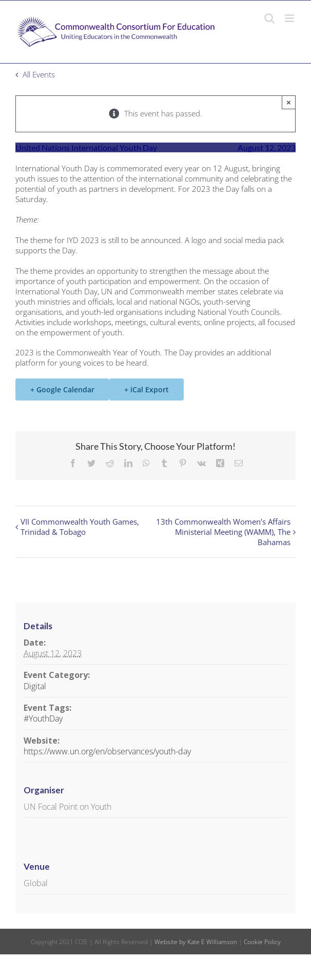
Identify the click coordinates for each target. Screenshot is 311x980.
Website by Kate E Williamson (196, 942)
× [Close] (289, 102)
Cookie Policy (262, 942)
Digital (35, 686)
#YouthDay (43, 718)
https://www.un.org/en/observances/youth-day (107, 751)
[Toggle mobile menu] (290, 18)
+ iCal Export (147, 389)
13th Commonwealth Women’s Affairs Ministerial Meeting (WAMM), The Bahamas (223, 532)
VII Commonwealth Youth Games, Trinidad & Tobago (80, 527)
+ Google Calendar (62, 389)
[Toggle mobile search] (269, 18)
